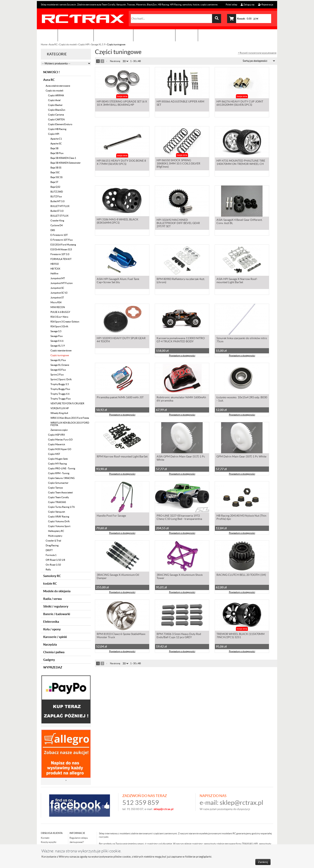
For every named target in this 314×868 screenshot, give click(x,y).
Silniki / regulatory (56, 606)
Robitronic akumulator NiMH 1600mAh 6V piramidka (181, 399)
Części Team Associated (60, 492)
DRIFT (49, 550)
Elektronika (51, 622)
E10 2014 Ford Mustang (63, 245)
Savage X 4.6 (57, 341)
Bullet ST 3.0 (57, 211)
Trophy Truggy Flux (61, 399)
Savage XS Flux (58, 370)
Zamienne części (59, 430)
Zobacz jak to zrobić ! (154, 35)
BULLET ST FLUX (59, 216)
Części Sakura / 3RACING (61, 478)
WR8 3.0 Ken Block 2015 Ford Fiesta (70, 418)
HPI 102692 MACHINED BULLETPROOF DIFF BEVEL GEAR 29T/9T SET (178, 223)
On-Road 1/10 (53, 565)
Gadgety (49, 660)
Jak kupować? (77, 842)
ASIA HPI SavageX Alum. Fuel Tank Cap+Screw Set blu (118, 281)
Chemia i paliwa (54, 652)
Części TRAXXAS (57, 502)
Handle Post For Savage (111, 516)
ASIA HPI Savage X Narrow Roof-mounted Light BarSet (237, 281)
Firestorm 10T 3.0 (60, 254)
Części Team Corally (58, 497)
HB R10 (55, 264)
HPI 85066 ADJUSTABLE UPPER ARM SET (180, 103)
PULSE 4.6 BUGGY (60, 312)
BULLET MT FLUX (60, 206)
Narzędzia (50, 644)
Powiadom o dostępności (182, 356)
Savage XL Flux (58, 360)
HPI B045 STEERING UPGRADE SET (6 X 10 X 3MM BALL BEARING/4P (122, 103)
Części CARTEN (56, 119)
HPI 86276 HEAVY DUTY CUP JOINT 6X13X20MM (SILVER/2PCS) (240, 103)
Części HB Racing (57, 129)
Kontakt (187, 35)
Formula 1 (51, 555)
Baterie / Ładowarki (57, 614)
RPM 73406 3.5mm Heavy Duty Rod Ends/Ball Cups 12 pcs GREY (179, 636)
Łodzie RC (50, 584)
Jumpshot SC (57, 288)
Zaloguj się (248, 5)
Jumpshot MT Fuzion (62, 283)
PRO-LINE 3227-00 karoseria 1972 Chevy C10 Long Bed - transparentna (179, 518)
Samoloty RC (52, 576)
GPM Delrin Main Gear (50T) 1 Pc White (241, 457)
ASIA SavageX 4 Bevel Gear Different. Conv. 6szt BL (240, 222)
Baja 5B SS (56, 168)
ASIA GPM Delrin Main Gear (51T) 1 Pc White (181, 458)
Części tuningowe (60, 355)
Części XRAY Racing (59, 517)
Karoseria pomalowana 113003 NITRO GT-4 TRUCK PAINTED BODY (181, 340)
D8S (53, 230)
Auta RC (53, 44)
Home (44, 44)
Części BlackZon (57, 110)
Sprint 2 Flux (57, 375)
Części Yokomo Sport (59, 526)
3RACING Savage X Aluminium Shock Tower (180, 577)
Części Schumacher (58, 483)
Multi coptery (55, 536)
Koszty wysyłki (49, 842)
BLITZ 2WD (57, 192)
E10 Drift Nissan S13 (61, 249)
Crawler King (57, 221)
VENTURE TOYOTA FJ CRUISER (67, 403)
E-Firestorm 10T (59, 235)
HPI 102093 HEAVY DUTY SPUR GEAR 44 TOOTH (121, 340)
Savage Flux (57, 336)
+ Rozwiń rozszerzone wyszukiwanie (257, 53)
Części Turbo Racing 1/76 (61, 507)
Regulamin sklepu (79, 838)
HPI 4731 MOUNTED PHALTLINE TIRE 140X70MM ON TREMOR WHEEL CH (241, 163)
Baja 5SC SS (56, 177)
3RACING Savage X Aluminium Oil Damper (118, 577)
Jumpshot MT (58, 278)
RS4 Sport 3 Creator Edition (65, 322)
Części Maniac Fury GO (60, 440)
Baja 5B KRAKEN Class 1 (63, 158)
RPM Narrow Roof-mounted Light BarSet (122, 457)
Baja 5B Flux (57, 153)
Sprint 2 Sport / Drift (61, 379)
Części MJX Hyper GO (60, 449)
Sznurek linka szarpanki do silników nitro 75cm (242, 340)
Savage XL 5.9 (98, 44)
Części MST (54, 454)
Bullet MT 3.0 (57, 201)
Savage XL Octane (60, 365)
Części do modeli (68, 44)
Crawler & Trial (53, 541)
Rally (48, 569)
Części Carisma (56, 115)
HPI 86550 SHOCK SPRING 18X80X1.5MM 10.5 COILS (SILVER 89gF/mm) (178, 164)
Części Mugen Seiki (58, 459)
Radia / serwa (52, 599)
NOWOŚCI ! (51, 72)
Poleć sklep (231, 5)
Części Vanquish (57, 512)
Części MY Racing (57, 464)
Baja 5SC (55, 172)
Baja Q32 (55, 187)
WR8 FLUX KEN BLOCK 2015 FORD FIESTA (70, 424)
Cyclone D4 (57, 225)
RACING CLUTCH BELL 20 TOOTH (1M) (241, 575)
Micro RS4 (56, 302)
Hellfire (54, 273)
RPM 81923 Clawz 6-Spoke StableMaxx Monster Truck (121, 636)
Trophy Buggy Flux (60, 389)
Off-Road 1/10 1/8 (55, 560)
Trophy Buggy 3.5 (60, 384)
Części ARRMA (56, 95)
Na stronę (115, 61)
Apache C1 (56, 139)
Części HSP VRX (56, 435)
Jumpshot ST (57, 298)
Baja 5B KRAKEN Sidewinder (66, 163)
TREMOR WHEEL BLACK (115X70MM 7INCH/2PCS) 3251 (241, 636)
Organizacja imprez (113, 35)
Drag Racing (52, 545)
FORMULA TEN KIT (61, 259)
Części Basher (55, 105)
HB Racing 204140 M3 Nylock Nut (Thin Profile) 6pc (241, 518)
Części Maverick (57, 444)
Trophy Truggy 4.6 (60, 394)
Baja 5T (54, 182)
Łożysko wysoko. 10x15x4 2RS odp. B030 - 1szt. (242, 399)
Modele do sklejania (57, 591)
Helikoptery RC (56, 531)
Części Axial (54, 100)
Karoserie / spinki (55, 637)
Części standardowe (61, 350)
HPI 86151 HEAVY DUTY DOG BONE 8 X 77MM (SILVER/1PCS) (121, 163)
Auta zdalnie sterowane (58, 86)
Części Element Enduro (60, 124)
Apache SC (56, 143)
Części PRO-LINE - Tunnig (62, 468)
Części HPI (84, 44)
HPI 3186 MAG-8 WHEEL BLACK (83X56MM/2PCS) (118, 222)
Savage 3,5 (56, 331)
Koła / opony (52, 629)
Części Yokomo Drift (59, 521)
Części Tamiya (55, 488)
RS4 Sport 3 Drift (59, 326)
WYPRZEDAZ (53, 667)
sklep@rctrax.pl (241, 803)
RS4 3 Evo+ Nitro (59, 317)
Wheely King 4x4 (59, 413)
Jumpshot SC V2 (59, 293)
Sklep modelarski (76, 35)
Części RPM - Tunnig (59, 473)
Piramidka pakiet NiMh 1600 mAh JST (120, 398)
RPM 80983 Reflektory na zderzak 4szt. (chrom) (181, 281)
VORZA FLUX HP (60, 408)
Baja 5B (54, 148)
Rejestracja (266, 5)
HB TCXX (55, 269)
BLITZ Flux (56, 196)
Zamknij (263, 862)
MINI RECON (58, 307)
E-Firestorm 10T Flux (62, 240)
